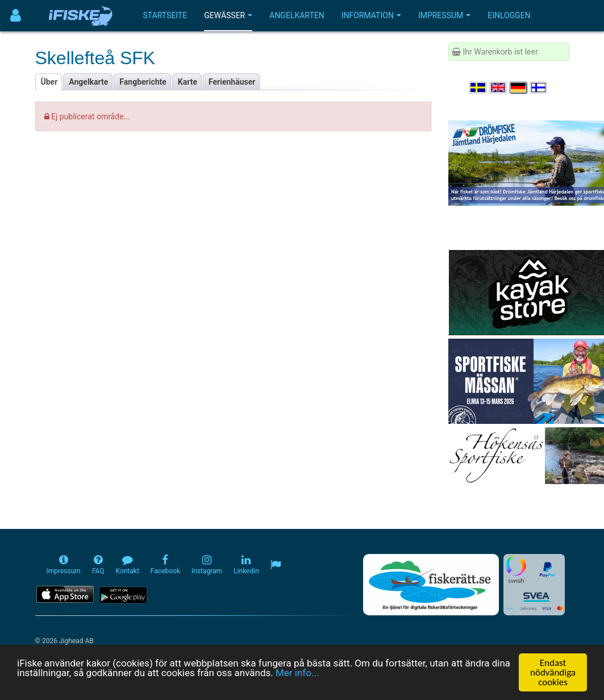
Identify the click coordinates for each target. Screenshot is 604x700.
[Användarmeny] (16, 16)
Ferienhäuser (232, 82)
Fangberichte (143, 82)
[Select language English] (499, 88)
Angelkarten (297, 15)
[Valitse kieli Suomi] (539, 88)
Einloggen (509, 15)
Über (49, 82)
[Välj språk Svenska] (478, 88)
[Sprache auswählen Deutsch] (519, 88)
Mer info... (297, 673)
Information (371, 15)
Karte (188, 82)
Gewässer (228, 15)
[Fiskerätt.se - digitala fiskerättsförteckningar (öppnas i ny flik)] (431, 585)
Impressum (444, 15)
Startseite (165, 15)
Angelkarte (88, 82)
